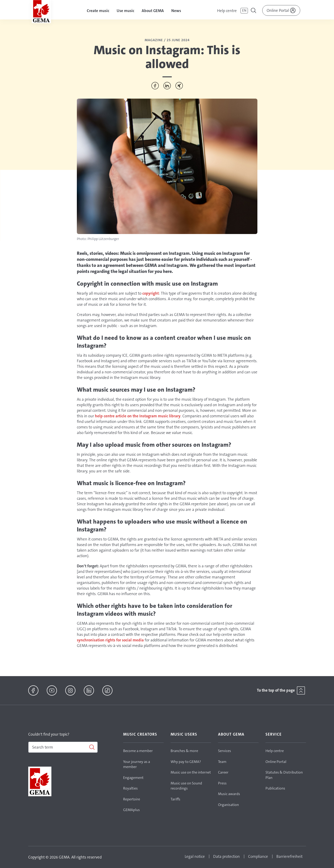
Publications (275, 788)
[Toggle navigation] (254, 11)
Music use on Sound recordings (186, 786)
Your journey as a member (137, 764)
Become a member (138, 751)
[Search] (63, 747)
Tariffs (175, 799)
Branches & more (184, 751)
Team (222, 762)
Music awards (229, 794)
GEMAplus (131, 810)
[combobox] (63, 747)
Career (223, 772)
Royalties (130, 788)
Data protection (226, 856)
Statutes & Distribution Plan (284, 775)
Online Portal (276, 762)
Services (225, 751)
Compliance (258, 856)
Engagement (133, 778)
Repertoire (132, 799)
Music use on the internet (191, 772)
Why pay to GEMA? (186, 762)
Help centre (227, 11)
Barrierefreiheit (289, 856)
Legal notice (195, 856)
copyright (151, 293)
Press (222, 783)
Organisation (228, 805)
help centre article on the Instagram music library (138, 416)
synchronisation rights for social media (110, 640)
